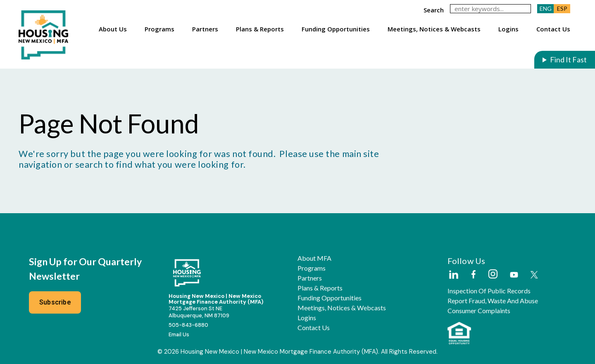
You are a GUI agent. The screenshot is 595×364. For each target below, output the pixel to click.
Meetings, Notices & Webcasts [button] (434, 29)
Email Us (179, 334)
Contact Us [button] (553, 29)
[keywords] (490, 9)
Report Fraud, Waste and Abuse (493, 301)
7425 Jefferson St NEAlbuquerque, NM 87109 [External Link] (199, 312)
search (434, 10)
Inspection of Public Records (489, 291)
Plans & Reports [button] (260, 29)
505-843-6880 (188, 325)
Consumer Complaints (479, 311)
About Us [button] (113, 29)
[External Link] (453, 275)
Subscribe (55, 302)
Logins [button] (508, 29)
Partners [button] (205, 29)
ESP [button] (562, 8)
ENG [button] (546, 8)
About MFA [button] (314, 258)
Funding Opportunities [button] (336, 29)
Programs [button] (159, 29)
